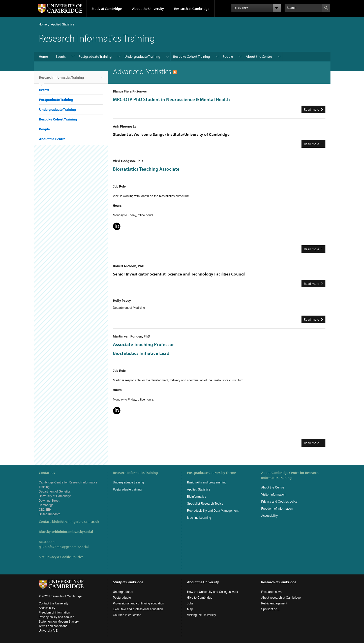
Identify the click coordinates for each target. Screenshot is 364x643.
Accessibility (269, 516)
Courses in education (127, 615)
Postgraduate (122, 598)
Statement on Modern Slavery (59, 622)
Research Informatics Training (62, 79)
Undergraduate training (128, 482)
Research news (272, 592)
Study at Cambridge (107, 9)
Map (190, 609)
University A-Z (48, 631)
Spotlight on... (270, 609)
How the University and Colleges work (213, 592)
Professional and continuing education (139, 603)
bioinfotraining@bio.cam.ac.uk (76, 522)
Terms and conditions (53, 626)
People (228, 56)
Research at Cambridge (192, 9)
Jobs (190, 603)
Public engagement (274, 603)
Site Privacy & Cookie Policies (61, 557)
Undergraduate (123, 592)
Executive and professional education (138, 609)
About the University (148, 9)
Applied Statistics (63, 24)
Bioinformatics (196, 497)
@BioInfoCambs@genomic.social (64, 547)
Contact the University (54, 603)
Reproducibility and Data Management (213, 511)
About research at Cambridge (281, 598)
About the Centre (259, 56)
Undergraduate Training (142, 56)
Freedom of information (54, 613)
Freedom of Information (277, 509)
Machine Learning (199, 518)
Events (61, 56)
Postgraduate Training (95, 56)
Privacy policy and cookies (57, 617)
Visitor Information (273, 495)
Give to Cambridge (200, 598)
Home (43, 24)
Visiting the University (202, 615)
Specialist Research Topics (205, 504)
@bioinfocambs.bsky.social (73, 532)
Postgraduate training (127, 489)
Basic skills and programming (207, 482)
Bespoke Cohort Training (192, 56)
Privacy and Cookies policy (279, 502)
